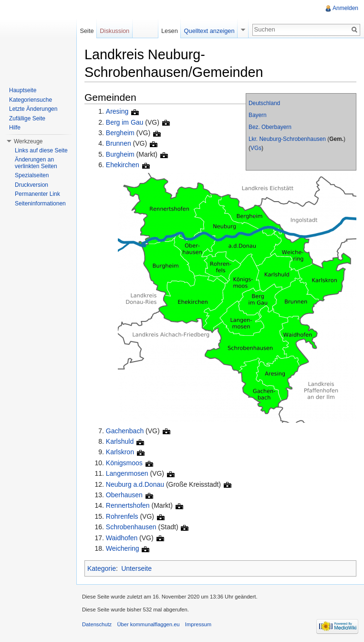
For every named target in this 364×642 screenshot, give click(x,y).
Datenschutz (97, 624)
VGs (256, 148)
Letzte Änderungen (33, 109)
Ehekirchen (123, 165)
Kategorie (102, 568)
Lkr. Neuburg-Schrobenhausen (287, 139)
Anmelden (345, 8)
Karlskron (120, 452)
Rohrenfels (122, 516)
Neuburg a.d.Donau (135, 484)
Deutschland (264, 103)
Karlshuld (120, 441)
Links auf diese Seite (41, 150)
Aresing (117, 111)
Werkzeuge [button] (28, 141)
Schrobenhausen (131, 527)
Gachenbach (125, 431)
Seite (87, 31)
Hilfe (15, 128)
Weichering (123, 548)
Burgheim (120, 154)
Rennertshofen (128, 505)
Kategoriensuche (31, 100)
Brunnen (119, 143)
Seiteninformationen (40, 203)
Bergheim (120, 133)
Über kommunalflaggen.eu (148, 624)
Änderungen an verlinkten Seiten (36, 163)
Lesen (170, 31)
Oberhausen (124, 495)
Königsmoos (124, 463)
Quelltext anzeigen (209, 31)
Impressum (198, 624)
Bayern (258, 115)
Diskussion (114, 31)
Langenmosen (127, 473)
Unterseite (136, 568)
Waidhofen (122, 538)
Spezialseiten (32, 175)
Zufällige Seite (27, 118)
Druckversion (31, 185)
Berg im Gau (125, 122)
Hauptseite (23, 90)
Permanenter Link (37, 194)
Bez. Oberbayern (270, 127)
